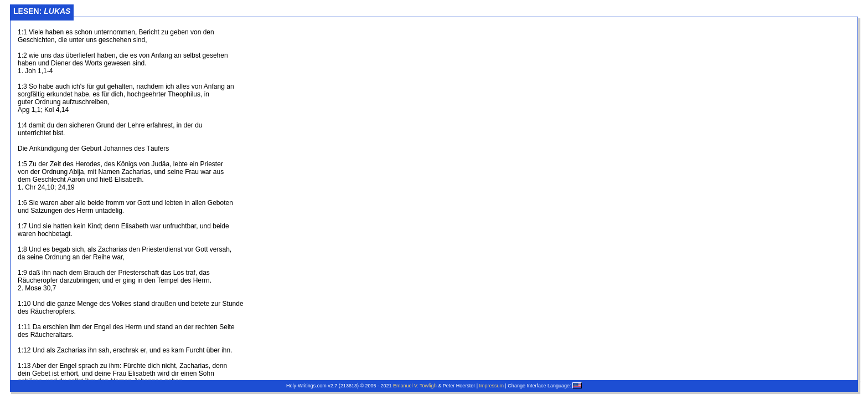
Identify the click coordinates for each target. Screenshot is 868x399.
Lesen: (42, 11)
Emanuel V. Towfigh (415, 386)
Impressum (492, 386)
